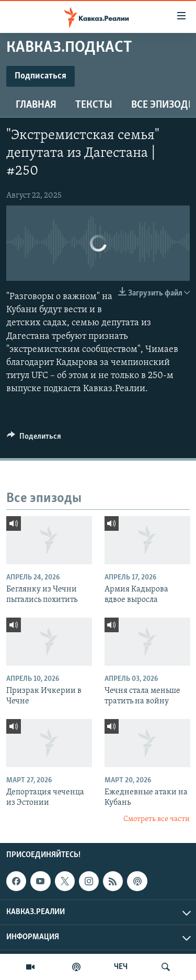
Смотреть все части (157, 819)
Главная (36, 105)
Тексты (94, 105)
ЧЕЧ (121, 967)
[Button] (34, 439)
